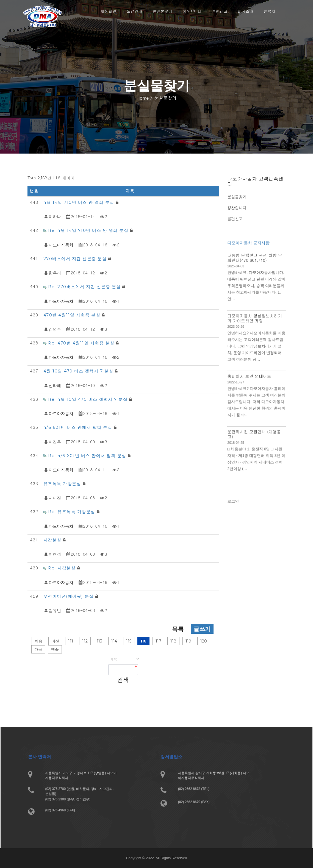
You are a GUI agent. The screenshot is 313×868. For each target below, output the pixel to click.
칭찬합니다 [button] (192, 11)
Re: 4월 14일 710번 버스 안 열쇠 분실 (89, 230)
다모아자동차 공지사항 (249, 250)
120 (204, 641)
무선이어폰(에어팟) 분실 (69, 596)
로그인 (234, 504)
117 (158, 641)
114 (114, 641)
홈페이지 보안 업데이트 (250, 378)
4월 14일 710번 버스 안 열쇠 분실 (80, 202)
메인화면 (109, 11)
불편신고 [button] (220, 11)
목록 (178, 629)
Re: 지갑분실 (63, 568)
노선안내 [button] (135, 11)
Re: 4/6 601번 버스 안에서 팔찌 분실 (88, 456)
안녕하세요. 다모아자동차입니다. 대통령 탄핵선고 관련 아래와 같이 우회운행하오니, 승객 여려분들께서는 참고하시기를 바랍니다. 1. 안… (256, 291)
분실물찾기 (237, 197)
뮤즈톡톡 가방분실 (63, 484)
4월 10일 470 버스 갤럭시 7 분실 (79, 371)
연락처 (270, 11)
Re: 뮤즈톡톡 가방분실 (72, 512)
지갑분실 (53, 540)
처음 (38, 641)
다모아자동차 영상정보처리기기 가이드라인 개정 (255, 322)
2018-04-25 (237, 441)
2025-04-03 (237, 273)
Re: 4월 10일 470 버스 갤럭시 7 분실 (89, 399)
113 (99, 641)
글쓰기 (202, 629)
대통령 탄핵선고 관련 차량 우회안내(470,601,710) (255, 264)
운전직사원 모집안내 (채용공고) (254, 433)
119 (188, 641)
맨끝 (55, 649)
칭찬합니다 (237, 208)
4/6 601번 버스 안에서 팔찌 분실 (79, 427)
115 (129, 641)
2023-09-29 (237, 331)
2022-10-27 (237, 384)
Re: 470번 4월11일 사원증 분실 (82, 343)
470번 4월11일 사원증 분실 (73, 315)
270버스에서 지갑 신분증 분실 (76, 259)
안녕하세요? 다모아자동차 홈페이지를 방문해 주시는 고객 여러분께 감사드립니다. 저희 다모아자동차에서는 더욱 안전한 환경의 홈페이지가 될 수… (256, 402)
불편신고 (235, 219)
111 (71, 641)
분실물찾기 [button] (162, 11)
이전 (55, 641)
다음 (38, 649)
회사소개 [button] (246, 11)
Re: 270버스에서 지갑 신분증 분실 (85, 287)
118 (173, 641)
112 (85, 641)
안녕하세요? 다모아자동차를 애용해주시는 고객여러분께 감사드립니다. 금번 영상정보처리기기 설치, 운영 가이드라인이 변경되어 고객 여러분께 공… (256, 349)
